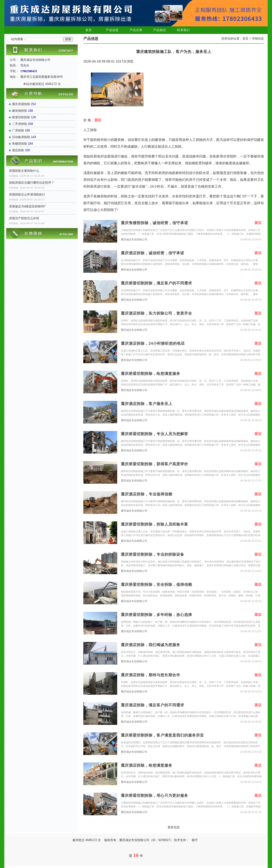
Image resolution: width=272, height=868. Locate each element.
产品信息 (112, 30)
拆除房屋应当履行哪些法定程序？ (32, 183)
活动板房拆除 (21, 137)
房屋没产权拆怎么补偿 (24, 218)
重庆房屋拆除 (21, 104)
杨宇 (195, 840)
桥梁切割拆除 (21, 117)
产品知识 (160, 30)
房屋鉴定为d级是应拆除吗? (27, 206)
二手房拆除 (20, 124)
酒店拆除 (18, 150)
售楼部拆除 (20, 144)
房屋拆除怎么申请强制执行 (27, 194)
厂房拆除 (18, 130)
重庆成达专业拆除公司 (134, 240)
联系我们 (183, 30)
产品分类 (136, 30)
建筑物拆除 (20, 111)
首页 (89, 30)
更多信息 (174, 827)
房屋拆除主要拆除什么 (24, 171)
